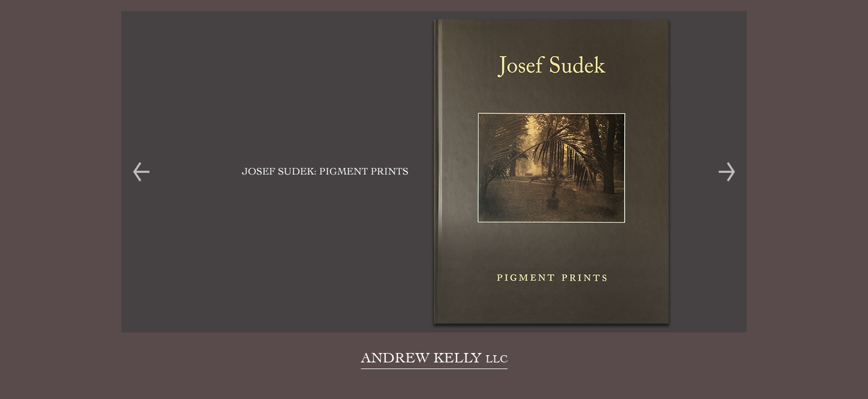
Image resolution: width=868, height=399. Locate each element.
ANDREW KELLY (434, 357)
